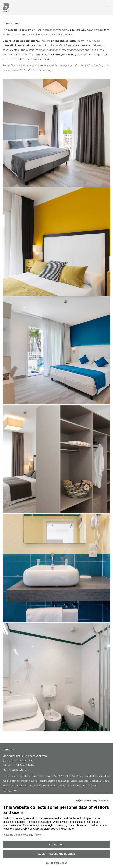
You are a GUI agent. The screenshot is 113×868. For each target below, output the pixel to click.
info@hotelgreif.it (19, 770)
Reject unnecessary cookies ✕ (93, 800)
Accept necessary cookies (56, 854)
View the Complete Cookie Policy (22, 835)
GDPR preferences (56, 863)
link (31, 786)
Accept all (56, 845)
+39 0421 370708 (25, 765)
